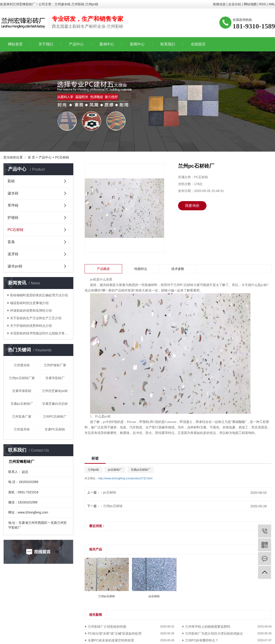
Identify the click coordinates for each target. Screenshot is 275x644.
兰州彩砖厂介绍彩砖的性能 (107, 627)
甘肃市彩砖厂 (55, 378)
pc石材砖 (110, 492)
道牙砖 (13, 254)
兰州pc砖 (94, 470)
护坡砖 (13, 218)
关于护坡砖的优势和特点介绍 (31, 326)
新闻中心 (137, 44)
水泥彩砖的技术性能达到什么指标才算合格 (40, 333)
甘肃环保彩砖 (22, 391)
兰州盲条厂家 (22, 416)
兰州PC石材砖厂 (55, 416)
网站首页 (15, 44)
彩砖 (11, 181)
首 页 (31, 157)
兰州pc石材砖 (113, 506)
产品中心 (76, 44)
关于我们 (46, 44)
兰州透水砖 (22, 365)
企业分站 (235, 4)
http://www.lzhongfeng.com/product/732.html (125, 478)
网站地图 (250, 4)
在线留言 (198, 44)
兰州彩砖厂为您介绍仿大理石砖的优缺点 (214, 633)
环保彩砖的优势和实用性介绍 (31, 311)
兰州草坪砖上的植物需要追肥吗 (208, 627)
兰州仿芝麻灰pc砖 (55, 391)
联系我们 (168, 44)
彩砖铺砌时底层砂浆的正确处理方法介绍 (39, 295)
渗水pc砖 (15, 266)
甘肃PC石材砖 (55, 429)
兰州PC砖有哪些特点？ (202, 640)
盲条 (11, 242)
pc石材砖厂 (115, 470)
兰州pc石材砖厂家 (22, 378)
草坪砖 (13, 205)
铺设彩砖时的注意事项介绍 (29, 303)
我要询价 (192, 206)
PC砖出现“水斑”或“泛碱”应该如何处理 (115, 633)
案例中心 (107, 44)
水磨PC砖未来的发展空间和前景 (111, 640)
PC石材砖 (62, 157)
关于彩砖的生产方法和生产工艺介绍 (36, 318)
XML (272, 4)
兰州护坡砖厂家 (55, 365)
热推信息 (219, 4)
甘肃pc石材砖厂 (22, 404)
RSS (263, 4)
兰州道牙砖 (22, 429)
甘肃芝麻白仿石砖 (55, 404)
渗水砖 (13, 193)
